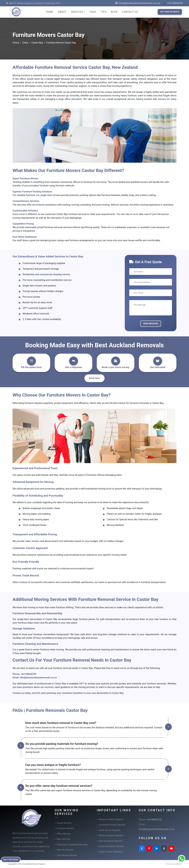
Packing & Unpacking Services (72, 844)
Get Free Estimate (170, 12)
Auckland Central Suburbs (112, 825)
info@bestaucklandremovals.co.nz (38, 678)
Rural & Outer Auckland (111, 852)
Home (16, 43)
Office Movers (64, 834)
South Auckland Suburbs (111, 846)
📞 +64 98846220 (173, 3)
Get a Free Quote (12, 859)
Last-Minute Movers (67, 855)
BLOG (114, 12)
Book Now (95, 378)
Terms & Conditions (173, 864)
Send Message (151, 323)
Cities (25, 43)
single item (46, 195)
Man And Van (63, 839)
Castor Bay (37, 43)
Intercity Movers (65, 850)
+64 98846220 (28, 674)
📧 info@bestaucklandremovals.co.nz (138, 3)
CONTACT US (130, 12)
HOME (50, 12)
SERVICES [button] (77, 12)
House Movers (64, 823)
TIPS (103, 12)
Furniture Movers (65, 828)
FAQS (93, 12)
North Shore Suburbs (109, 830)
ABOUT (62, 12)
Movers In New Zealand (111, 819)
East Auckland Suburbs (111, 841)
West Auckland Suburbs (111, 836)
